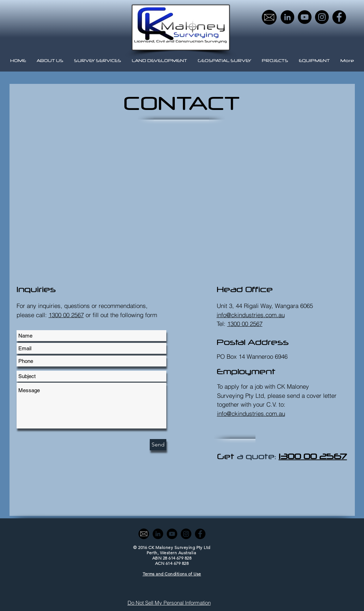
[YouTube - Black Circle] (305, 17)
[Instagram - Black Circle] (322, 17)
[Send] (158, 445)
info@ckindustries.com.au (251, 413)
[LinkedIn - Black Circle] (287, 17)
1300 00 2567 (66, 315)
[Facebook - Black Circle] (339, 17)
